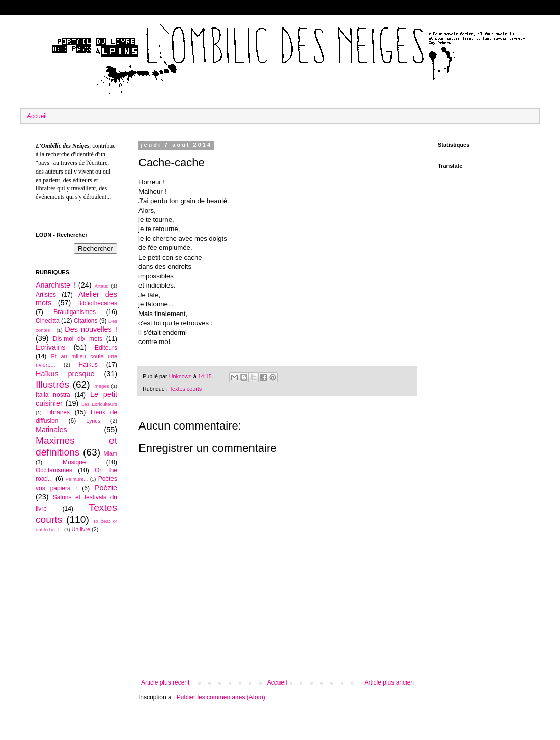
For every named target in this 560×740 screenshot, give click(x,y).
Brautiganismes (75, 312)
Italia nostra (53, 395)
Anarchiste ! (55, 285)
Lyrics (93, 421)
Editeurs (106, 348)
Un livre (81, 529)
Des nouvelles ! (91, 329)
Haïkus (88, 365)
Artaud (101, 286)
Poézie (106, 488)
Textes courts (186, 389)
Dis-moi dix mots (78, 339)
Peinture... (77, 479)
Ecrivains (50, 347)
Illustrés (52, 385)
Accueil (37, 116)
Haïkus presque (65, 374)
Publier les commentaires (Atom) (221, 697)
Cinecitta (48, 321)
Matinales (51, 430)
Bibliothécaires (97, 303)
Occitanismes (54, 470)
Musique (74, 462)
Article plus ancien (389, 682)
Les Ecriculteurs (99, 404)
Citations (86, 321)
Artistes (46, 295)
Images (101, 386)
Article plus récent (165, 682)
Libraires (58, 412)
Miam (110, 453)
